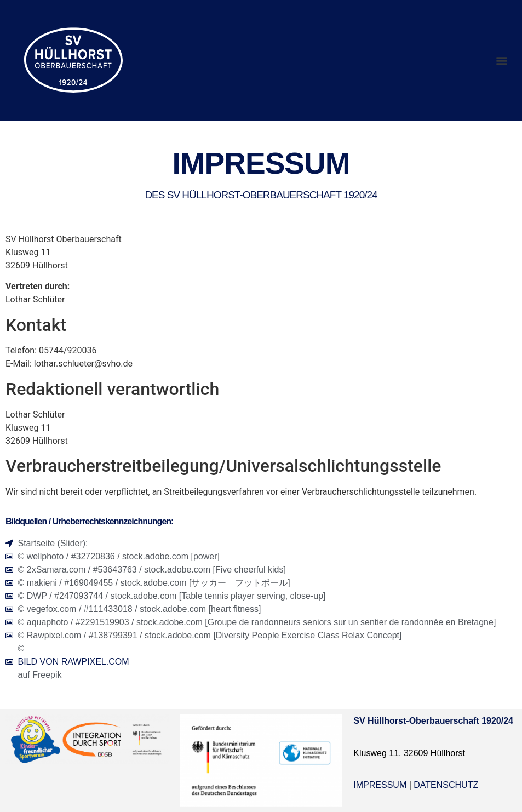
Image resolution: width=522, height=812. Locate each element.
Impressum (380, 785)
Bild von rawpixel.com (74, 662)
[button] (502, 61)
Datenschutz (446, 785)
